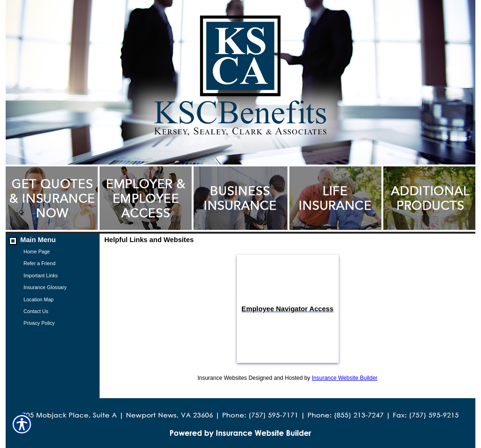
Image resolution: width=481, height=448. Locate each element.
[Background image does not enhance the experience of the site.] (53, 240)
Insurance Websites (222, 378)
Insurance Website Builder (345, 378)
